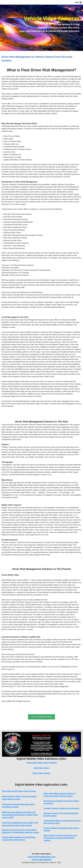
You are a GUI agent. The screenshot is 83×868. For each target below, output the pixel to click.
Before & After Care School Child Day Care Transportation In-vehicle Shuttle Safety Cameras (60, 838)
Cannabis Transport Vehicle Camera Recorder (61, 808)
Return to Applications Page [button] (41, 717)
